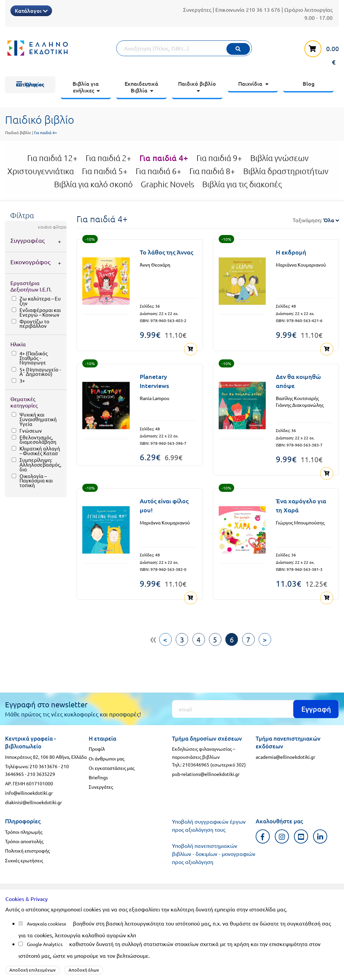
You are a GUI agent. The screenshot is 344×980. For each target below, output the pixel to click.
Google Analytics (45, 944)
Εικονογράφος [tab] (30, 262)
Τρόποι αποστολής (24, 840)
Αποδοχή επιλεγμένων (33, 970)
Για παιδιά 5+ (105, 171)
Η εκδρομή (291, 252)
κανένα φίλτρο (52, 227)
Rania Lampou (155, 398)
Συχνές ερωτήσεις (24, 859)
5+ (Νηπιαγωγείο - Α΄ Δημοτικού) (40, 372)
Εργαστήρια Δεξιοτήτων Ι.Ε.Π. (31, 286)
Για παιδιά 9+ (219, 158)
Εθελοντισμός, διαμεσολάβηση (38, 440)
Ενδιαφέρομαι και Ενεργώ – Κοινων (40, 312)
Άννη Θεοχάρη (155, 265)
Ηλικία (18, 344)
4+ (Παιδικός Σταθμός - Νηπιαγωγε (34, 358)
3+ (22, 381)
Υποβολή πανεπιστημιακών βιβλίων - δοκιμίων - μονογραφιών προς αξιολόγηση (214, 853)
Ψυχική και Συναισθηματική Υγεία (38, 419)
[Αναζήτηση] (184, 48)
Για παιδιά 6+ (159, 171)
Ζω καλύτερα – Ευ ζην (40, 301)
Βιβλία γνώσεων (279, 158)
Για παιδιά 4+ (164, 158)
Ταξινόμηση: (316, 220)
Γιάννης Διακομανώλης (300, 404)
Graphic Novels (167, 184)
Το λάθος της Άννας (166, 252)
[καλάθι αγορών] (318, 52)
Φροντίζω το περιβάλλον (34, 324)
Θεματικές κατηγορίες (24, 402)
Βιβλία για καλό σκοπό (93, 184)
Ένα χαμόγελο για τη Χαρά (301, 505)
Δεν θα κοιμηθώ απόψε (298, 381)
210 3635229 (41, 773)
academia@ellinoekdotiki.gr (285, 756)
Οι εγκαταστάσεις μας (112, 767)
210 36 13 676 (263, 9)
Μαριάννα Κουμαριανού (301, 265)
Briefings (98, 776)
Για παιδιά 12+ (52, 158)
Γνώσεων (31, 431)
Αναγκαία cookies (45, 924)
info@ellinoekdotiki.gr (29, 792)
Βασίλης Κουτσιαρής (297, 398)
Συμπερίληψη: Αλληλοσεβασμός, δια (40, 464)
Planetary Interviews (154, 381)
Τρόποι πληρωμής (24, 831)
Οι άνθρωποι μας (106, 757)
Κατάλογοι (31, 10)
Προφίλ (97, 748)
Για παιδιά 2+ (109, 158)
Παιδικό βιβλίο (18, 132)
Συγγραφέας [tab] (28, 240)
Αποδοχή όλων (84, 970)
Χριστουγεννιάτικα (41, 171)
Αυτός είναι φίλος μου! (164, 505)
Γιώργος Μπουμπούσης (300, 522)
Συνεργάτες (197, 9)
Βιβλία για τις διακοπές (242, 184)
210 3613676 (44, 765)
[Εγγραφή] (255, 708)
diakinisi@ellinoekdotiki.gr (33, 801)
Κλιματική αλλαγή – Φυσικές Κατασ (40, 451)
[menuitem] (30, 85)
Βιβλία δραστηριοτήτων (286, 171)
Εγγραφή (316, 708)
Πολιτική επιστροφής (27, 850)
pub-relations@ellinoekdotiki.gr (206, 773)
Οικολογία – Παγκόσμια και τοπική (36, 481)
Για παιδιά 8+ (212, 171)
